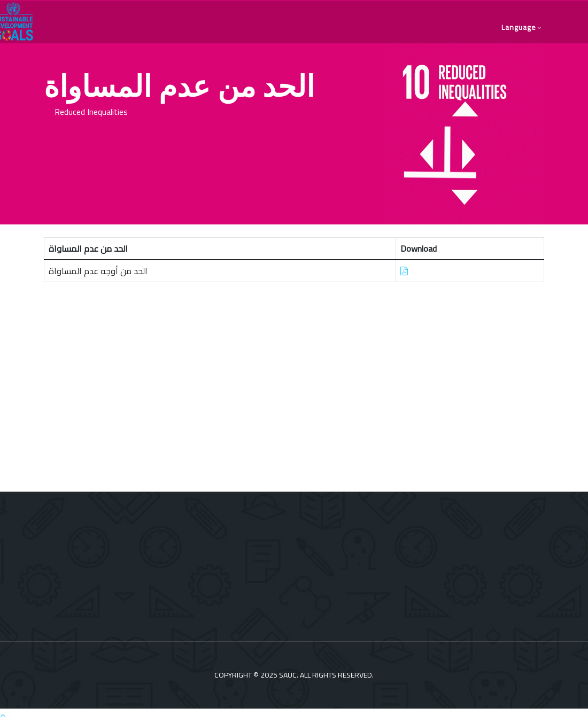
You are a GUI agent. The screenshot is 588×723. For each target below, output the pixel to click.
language (519, 27)
